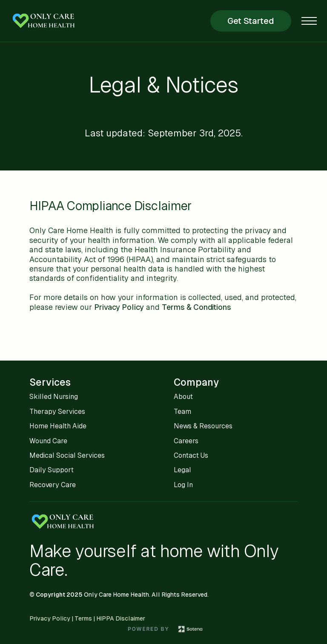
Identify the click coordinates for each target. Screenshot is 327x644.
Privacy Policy (119, 307)
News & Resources (203, 426)
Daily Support (52, 470)
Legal (182, 470)
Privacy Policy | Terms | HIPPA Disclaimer (87, 618)
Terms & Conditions (196, 307)
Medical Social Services (67, 455)
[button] (309, 21)
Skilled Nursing (54, 397)
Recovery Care (53, 485)
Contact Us (191, 455)
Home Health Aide (58, 426)
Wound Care (48, 441)
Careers (186, 441)
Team (182, 412)
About (183, 397)
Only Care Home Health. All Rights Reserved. (146, 595)
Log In (183, 485)
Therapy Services (57, 412)
